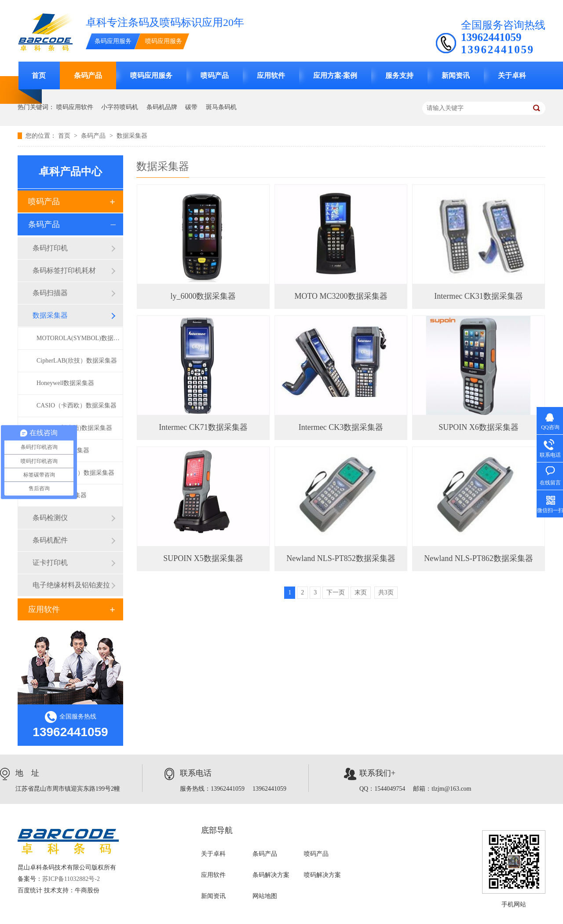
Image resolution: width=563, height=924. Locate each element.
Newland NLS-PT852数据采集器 (341, 558)
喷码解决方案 (322, 875)
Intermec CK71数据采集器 (203, 427)
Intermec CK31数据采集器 (478, 296)
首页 (39, 75)
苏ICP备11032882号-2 (71, 879)
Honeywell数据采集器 (65, 383)
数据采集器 (132, 136)
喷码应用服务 (164, 41)
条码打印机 (50, 248)
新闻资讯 (456, 75)
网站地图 (265, 896)
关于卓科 (512, 75)
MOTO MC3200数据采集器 (341, 296)
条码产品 (88, 75)
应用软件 (271, 75)
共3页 (386, 592)
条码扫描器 (50, 293)
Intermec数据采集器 (63, 450)
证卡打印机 (50, 563)
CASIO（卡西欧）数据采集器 (77, 405)
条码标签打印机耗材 (64, 270)
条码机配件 (50, 540)
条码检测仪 (50, 518)
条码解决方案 (271, 875)
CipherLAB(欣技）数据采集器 (77, 361)
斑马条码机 (221, 107)
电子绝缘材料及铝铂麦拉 (71, 585)
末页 (361, 592)
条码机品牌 (162, 107)
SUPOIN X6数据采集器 (479, 427)
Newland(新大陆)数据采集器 (74, 428)
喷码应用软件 (75, 107)
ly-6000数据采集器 (62, 495)
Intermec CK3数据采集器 (341, 427)
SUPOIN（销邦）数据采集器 (75, 473)
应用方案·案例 (335, 75)
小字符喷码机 (120, 107)
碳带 (191, 107)
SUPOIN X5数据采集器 (203, 558)
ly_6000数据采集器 (203, 296)
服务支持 (399, 75)
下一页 (336, 592)
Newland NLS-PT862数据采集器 (478, 558)
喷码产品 (215, 75)
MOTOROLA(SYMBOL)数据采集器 (80, 338)
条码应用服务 (113, 41)
